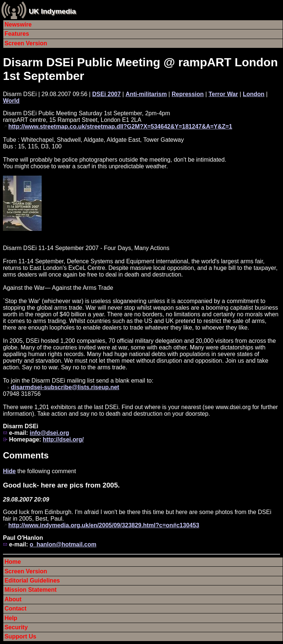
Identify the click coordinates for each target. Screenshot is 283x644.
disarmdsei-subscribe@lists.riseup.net (65, 387)
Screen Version (26, 43)
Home (13, 562)
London (254, 94)
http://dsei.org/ (63, 439)
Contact (15, 608)
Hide (9, 471)
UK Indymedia (52, 11)
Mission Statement (30, 590)
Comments (26, 455)
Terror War (223, 94)
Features (17, 34)
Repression (188, 94)
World (11, 101)
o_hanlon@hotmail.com (63, 544)
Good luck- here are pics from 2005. (61, 485)
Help (11, 618)
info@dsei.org (49, 433)
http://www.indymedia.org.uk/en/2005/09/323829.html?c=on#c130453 (104, 525)
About (13, 599)
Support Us (20, 636)
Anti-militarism (146, 94)
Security (16, 627)
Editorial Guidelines (32, 580)
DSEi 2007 (106, 94)
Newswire (18, 24)
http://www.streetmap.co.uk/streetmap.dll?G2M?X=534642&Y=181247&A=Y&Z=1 (120, 126)
